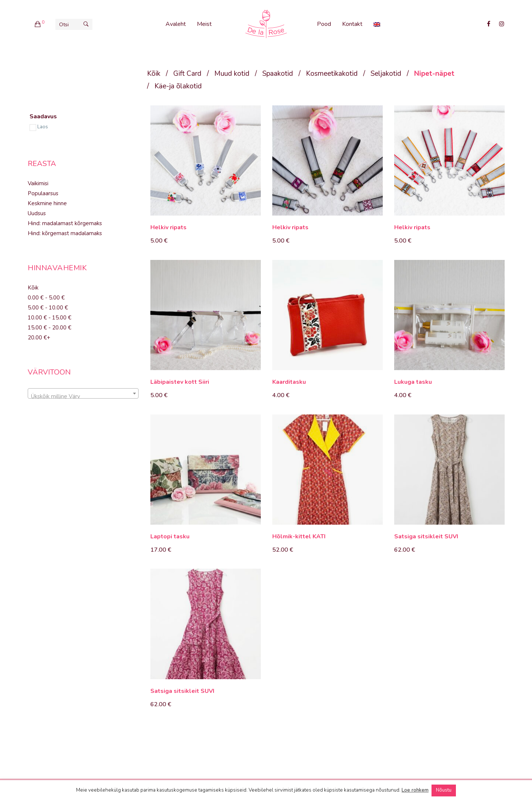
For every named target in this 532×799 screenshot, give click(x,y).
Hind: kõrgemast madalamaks (65, 233)
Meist (204, 24)
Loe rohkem (415, 790)
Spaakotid (278, 74)
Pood (324, 24)
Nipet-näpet (434, 74)
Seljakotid (386, 74)
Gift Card (187, 74)
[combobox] (83, 393)
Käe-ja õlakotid (178, 86)
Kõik (154, 74)
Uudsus (37, 213)
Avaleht (176, 24)
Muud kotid (232, 74)
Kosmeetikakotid (332, 74)
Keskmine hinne (47, 203)
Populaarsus (43, 193)
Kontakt (352, 24)
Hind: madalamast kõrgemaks (65, 223)
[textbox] (83, 397)
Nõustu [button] (444, 790)
